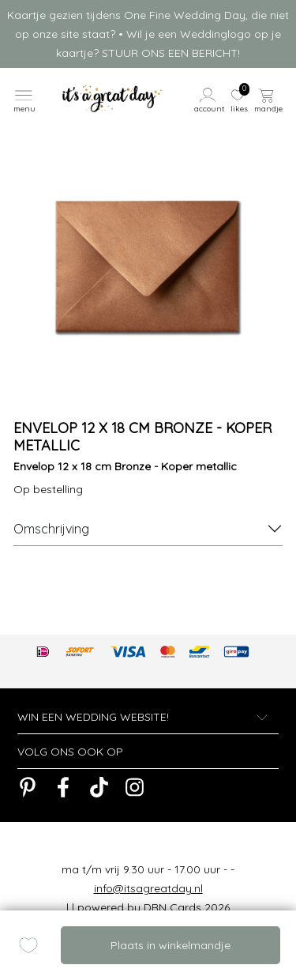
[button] (210, 99)
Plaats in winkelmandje (170, 945)
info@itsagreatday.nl (148, 888)
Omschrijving (51, 529)
